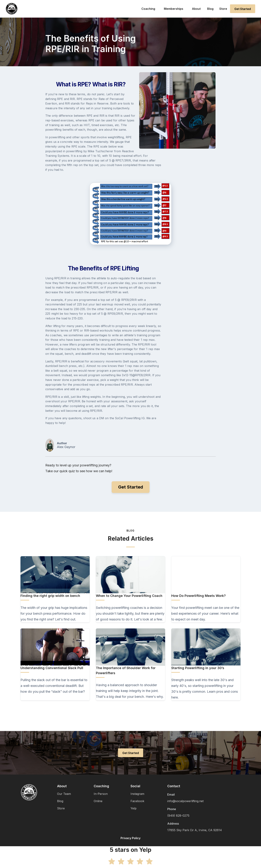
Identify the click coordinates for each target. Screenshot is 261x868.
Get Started (243, 9)
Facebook (137, 801)
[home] (12, 9)
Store (223, 9)
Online (98, 801)
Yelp (133, 808)
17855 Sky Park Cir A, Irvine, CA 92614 (195, 830)
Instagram (137, 794)
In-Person (101, 794)
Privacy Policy (130, 838)
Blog (210, 9)
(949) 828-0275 (178, 816)
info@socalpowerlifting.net (185, 801)
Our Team (64, 794)
